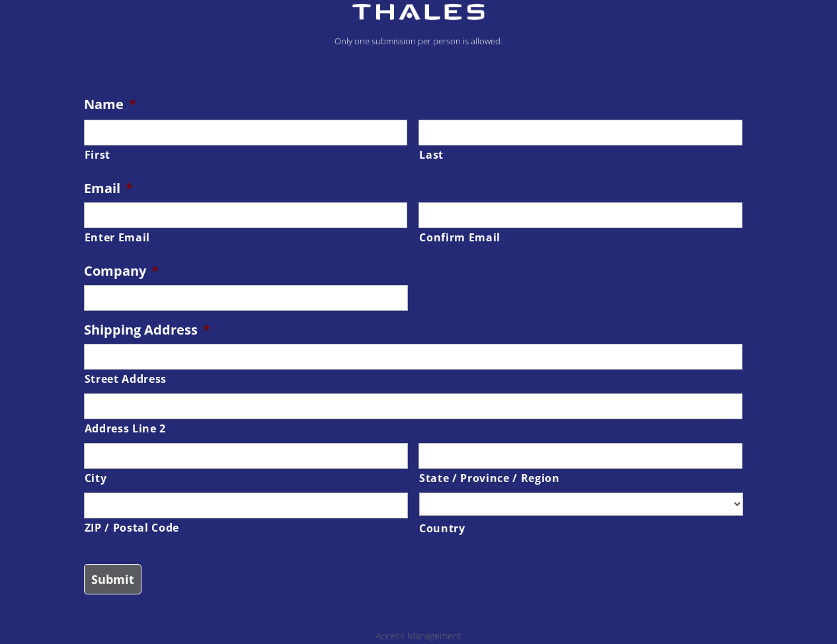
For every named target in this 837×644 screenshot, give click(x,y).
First (98, 155)
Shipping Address (147, 330)
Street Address (126, 379)
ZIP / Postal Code (132, 528)
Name (110, 104)
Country (442, 528)
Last (431, 155)
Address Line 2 (125, 428)
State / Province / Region (490, 478)
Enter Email (117, 237)
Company (121, 271)
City (96, 478)
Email (108, 188)
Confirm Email (460, 237)
